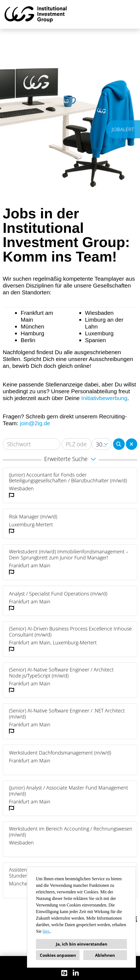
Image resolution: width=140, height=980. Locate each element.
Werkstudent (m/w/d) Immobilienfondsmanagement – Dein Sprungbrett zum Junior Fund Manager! (69, 555)
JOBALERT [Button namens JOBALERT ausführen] (123, 129)
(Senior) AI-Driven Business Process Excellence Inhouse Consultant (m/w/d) (70, 632)
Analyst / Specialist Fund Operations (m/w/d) (58, 594)
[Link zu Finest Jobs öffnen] (64, 973)
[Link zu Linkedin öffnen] (76, 973)
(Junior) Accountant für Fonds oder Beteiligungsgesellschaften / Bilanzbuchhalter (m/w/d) (68, 478)
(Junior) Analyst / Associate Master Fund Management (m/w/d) (69, 791)
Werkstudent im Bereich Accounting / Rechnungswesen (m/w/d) (71, 832)
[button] (70, 460)
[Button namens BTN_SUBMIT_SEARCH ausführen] (119, 444)
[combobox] (102, 444)
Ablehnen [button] (105, 955)
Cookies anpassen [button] (58, 955)
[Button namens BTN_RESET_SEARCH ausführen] (132, 444)
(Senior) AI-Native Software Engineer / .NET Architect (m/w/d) (67, 714)
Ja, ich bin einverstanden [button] (82, 944)
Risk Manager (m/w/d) (33, 517)
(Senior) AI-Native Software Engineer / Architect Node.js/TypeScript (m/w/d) (61, 673)
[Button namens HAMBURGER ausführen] (127, 14)
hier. (46, 931)
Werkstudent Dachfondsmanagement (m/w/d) (60, 753)
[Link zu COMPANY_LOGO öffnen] (36, 14)
